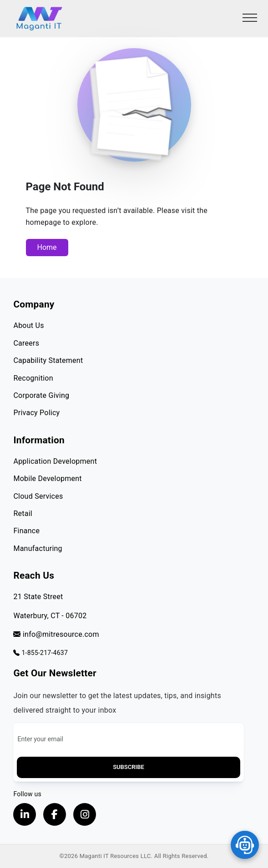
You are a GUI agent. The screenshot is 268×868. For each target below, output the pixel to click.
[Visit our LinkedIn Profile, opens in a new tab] (25, 814)
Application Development (55, 461)
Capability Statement (48, 360)
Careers (26, 343)
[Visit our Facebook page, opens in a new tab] (55, 814)
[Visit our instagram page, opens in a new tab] (85, 814)
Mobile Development (47, 479)
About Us (28, 325)
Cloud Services (38, 496)
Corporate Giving (41, 395)
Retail (23, 513)
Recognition (33, 378)
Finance (26, 531)
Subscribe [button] (129, 767)
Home (47, 247)
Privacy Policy (36, 413)
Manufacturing (38, 548)
